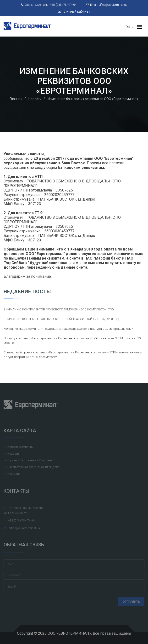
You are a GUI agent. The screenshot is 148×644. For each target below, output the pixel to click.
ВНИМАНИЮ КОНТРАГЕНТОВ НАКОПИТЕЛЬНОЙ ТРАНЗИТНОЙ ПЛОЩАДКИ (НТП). (62, 319)
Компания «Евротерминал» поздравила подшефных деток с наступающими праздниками (68, 329)
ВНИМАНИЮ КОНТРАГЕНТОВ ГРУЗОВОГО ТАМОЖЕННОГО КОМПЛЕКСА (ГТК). (59, 309)
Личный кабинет (74, 11)
